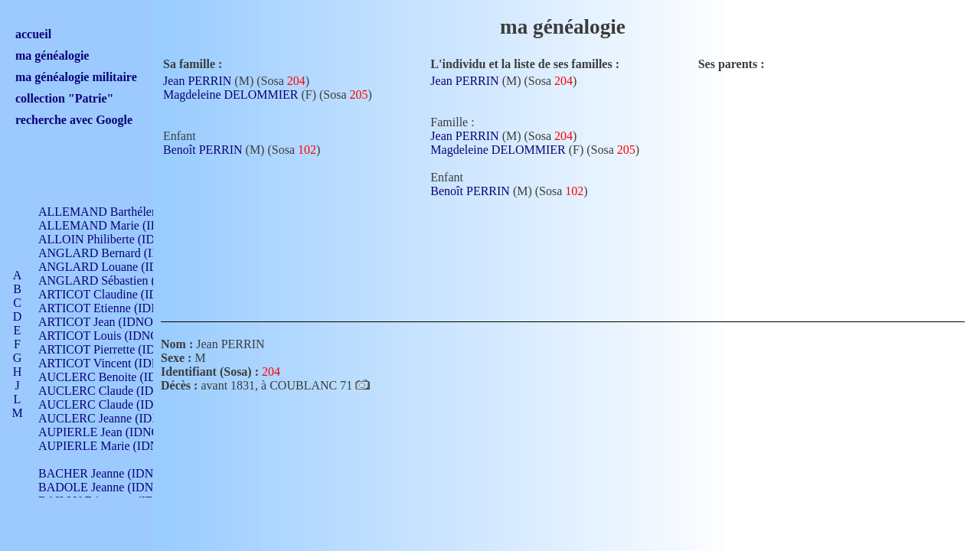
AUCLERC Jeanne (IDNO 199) (117, 418)
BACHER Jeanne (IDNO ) (104, 473)
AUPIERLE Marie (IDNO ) (106, 446)
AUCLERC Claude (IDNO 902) (118, 391)
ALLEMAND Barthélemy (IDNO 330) (134, 212)
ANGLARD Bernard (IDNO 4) (115, 253)
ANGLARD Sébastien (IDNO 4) (119, 280)
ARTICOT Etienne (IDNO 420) (116, 308)
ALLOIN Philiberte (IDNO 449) (118, 239)
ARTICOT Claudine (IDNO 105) (120, 294)
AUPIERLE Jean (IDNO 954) (112, 432)
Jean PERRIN (197, 81)
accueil (33, 34)
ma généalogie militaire (76, 77)
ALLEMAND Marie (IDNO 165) (121, 225)
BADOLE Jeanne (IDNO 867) (113, 487)
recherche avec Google (74, 120)
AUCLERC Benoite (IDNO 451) (119, 377)
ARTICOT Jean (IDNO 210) (108, 322)
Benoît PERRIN (203, 150)
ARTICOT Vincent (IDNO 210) (116, 363)
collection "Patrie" (64, 98)
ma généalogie (52, 55)
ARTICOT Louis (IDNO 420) (111, 336)
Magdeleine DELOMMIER (230, 95)
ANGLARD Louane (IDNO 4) (114, 267)
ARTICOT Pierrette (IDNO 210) (118, 349)
